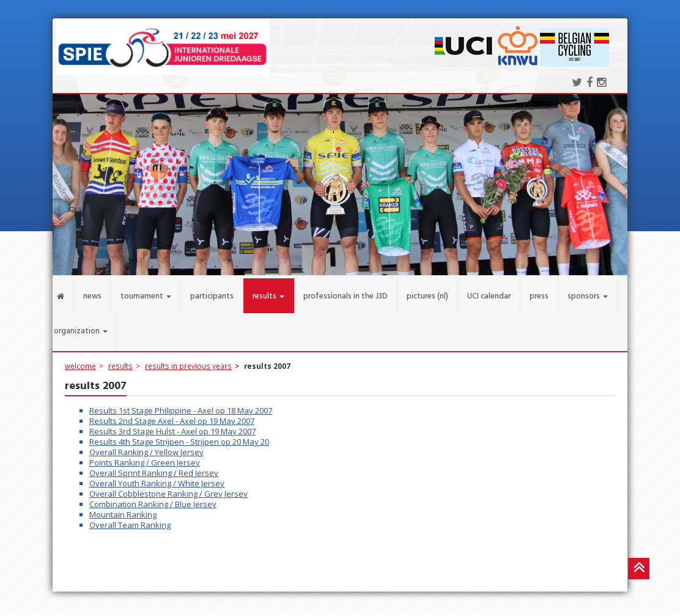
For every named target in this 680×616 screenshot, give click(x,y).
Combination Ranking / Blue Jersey (153, 498)
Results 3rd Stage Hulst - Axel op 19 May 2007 (172, 425)
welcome (80, 360)
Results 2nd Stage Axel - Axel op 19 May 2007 (172, 415)
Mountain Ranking (123, 508)
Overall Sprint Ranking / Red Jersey (154, 467)
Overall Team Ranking (130, 519)
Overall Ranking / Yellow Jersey (146, 446)
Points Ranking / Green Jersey (145, 456)
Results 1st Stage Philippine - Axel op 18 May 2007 (181, 404)
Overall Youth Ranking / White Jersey (157, 477)
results (120, 360)
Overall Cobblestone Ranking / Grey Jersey (168, 488)
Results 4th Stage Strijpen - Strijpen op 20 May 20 (179, 436)
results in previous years (188, 360)
